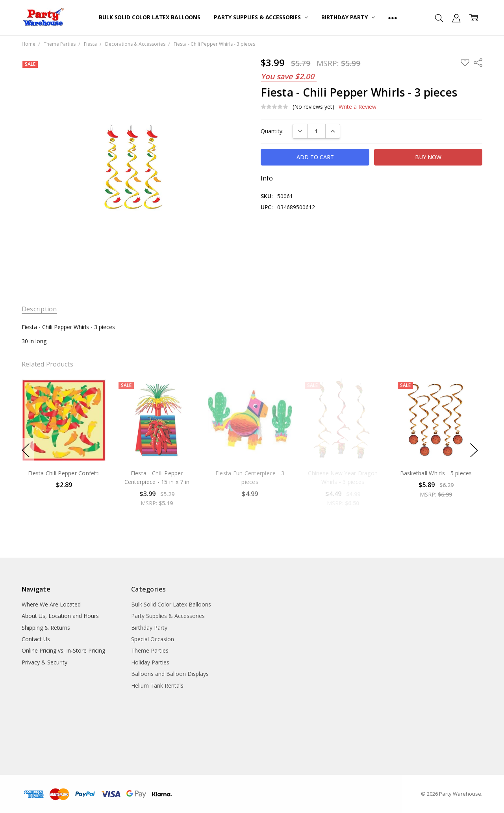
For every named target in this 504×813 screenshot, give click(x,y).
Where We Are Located (51, 604)
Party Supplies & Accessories (261, 17)
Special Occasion (153, 639)
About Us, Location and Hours (60, 616)
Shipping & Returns (46, 628)
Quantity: (272, 131)
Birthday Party (348, 17)
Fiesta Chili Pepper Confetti (64, 473)
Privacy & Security (44, 662)
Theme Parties (150, 650)
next (474, 450)
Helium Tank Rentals (157, 686)
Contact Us (36, 639)
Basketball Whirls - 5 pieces (436, 473)
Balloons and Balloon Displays (170, 674)
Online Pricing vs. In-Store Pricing (63, 650)
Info (267, 178)
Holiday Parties (150, 662)
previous (26, 450)
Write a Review (358, 107)
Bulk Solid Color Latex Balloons (150, 17)
